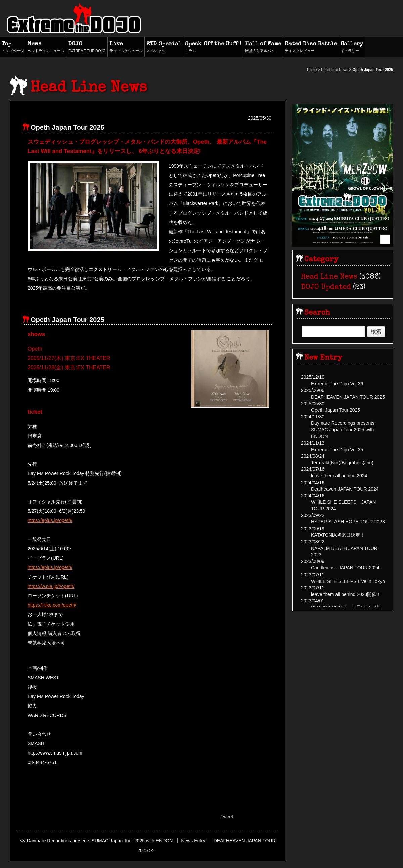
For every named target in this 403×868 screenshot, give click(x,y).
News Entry (193, 841)
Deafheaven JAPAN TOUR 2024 (345, 489)
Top (13, 47)
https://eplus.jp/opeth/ (50, 520)
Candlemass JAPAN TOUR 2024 (345, 568)
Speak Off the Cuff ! (213, 47)
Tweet (227, 817)
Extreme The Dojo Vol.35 (337, 450)
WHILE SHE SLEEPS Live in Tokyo (348, 581)
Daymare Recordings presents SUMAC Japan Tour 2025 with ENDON (100, 841)
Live (126, 47)
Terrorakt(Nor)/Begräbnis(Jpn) (342, 463)
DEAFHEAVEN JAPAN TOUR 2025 (348, 397)
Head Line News (335, 70)
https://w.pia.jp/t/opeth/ (51, 586)
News (46, 47)
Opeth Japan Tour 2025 (335, 410)
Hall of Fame (263, 47)
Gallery (352, 47)
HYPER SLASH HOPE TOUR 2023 (348, 522)
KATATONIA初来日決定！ (338, 535)
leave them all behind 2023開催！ (346, 594)
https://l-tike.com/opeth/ (52, 605)
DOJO (87, 47)
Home (312, 70)
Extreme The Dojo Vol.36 (337, 384)
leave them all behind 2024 (339, 476)
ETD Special (164, 47)
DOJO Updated (326, 288)
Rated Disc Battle (311, 47)
